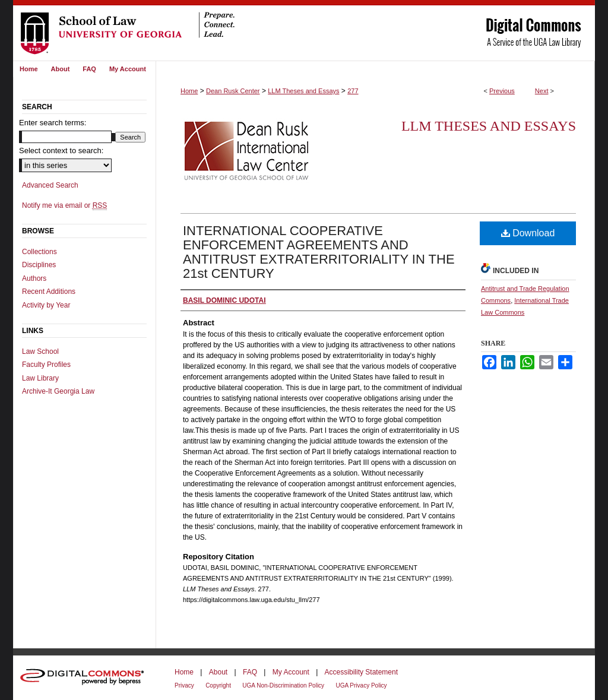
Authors (34, 278)
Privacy (184, 685)
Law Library (40, 378)
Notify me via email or (64, 205)
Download (528, 233)
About (218, 672)
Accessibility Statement (361, 672)
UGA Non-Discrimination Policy (283, 685)
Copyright (218, 685)
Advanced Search (50, 185)
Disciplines (39, 265)
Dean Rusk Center (233, 91)
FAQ (250, 672)
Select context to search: (61, 151)
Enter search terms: (53, 123)
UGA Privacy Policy (361, 685)
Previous (502, 91)
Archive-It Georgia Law (58, 391)
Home (189, 91)
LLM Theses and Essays (303, 91)
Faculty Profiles (46, 365)
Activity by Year (46, 305)
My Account (291, 672)
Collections (39, 252)
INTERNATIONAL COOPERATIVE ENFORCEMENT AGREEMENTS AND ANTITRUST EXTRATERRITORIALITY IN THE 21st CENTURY (319, 252)
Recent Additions (49, 292)
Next (542, 91)
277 (353, 91)
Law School (40, 351)
